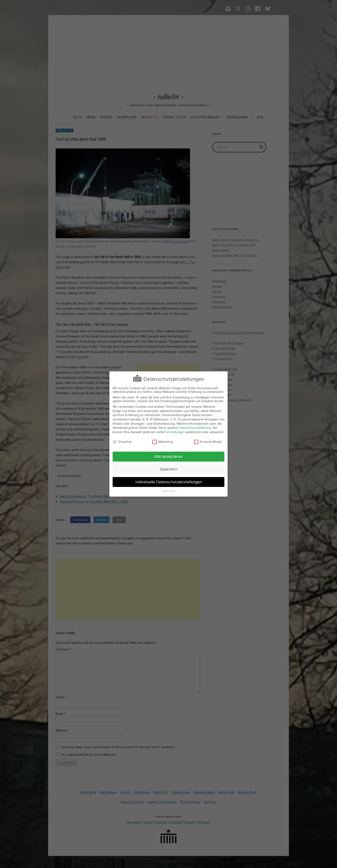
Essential (122, 442)
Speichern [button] (168, 469)
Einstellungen (175, 432)
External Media (208, 442)
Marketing (163, 442)
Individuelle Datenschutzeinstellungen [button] (169, 482)
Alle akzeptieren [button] (169, 456)
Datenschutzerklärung (195, 428)
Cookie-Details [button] (169, 491)
